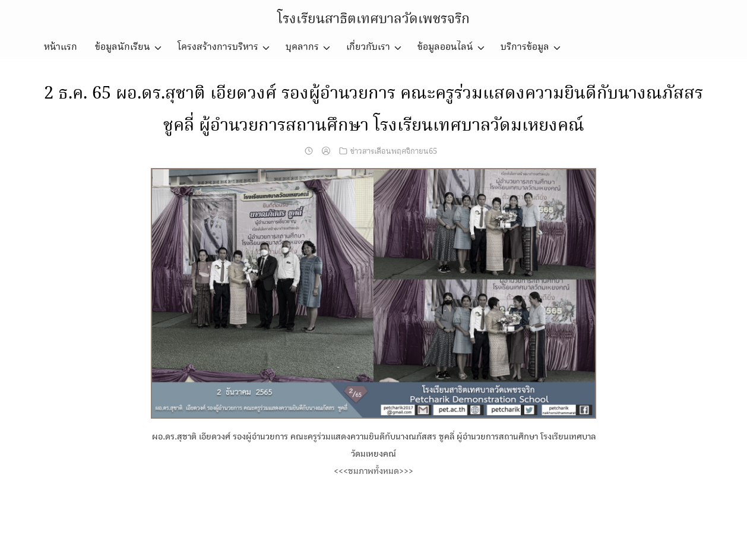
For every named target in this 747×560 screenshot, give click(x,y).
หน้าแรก (61, 47)
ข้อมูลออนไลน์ (445, 47)
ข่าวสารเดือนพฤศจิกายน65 (394, 151)
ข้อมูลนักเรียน (123, 47)
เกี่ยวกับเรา (368, 47)
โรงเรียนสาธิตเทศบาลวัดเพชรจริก (374, 19)
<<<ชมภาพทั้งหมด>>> (373, 471)
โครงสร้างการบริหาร (218, 47)
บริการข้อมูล (525, 47)
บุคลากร (302, 47)
